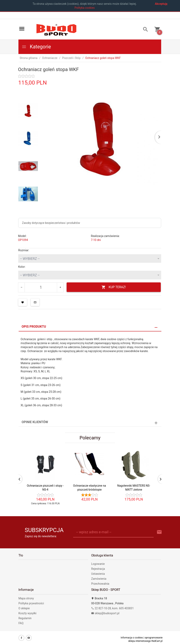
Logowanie (98, 564)
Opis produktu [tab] (34, 327)
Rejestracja (98, 569)
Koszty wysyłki (27, 613)
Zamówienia (99, 579)
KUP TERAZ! (114, 287)
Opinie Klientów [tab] (35, 422)
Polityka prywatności (31, 603)
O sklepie (24, 608)
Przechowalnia (100, 584)
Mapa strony (26, 598)
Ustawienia (98, 574)
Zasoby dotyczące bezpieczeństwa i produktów (51, 223)
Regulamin (25, 618)
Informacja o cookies (132, 638)
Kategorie (36, 47)
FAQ (21, 623)
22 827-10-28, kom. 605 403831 (112, 608)
